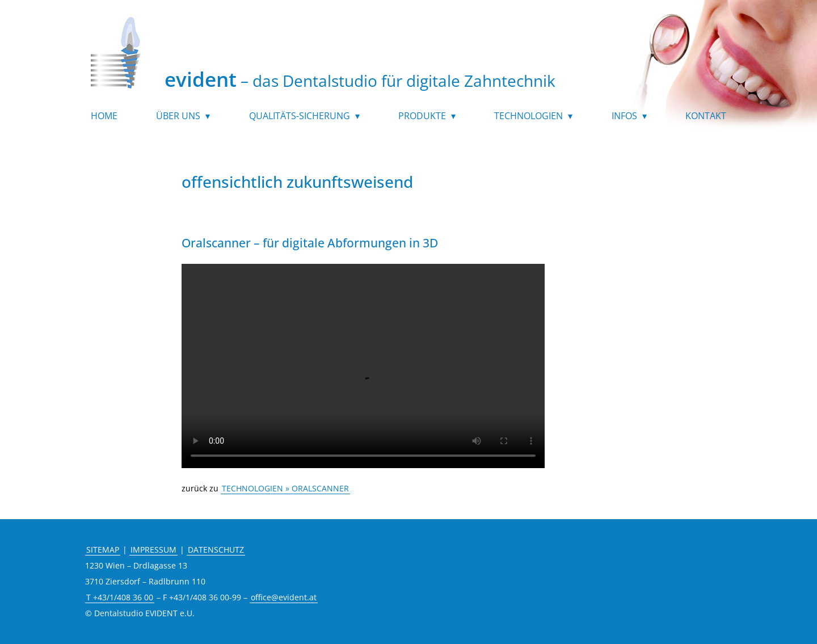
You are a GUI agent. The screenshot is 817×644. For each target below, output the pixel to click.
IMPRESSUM (153, 550)
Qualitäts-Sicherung (300, 117)
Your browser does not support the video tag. (363, 372)
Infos (624, 117)
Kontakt (706, 117)
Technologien (528, 117)
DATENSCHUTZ (216, 550)
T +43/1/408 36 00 (120, 597)
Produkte (422, 117)
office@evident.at (284, 597)
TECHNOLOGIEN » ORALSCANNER (285, 488)
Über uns (178, 117)
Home (104, 117)
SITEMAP (103, 550)
